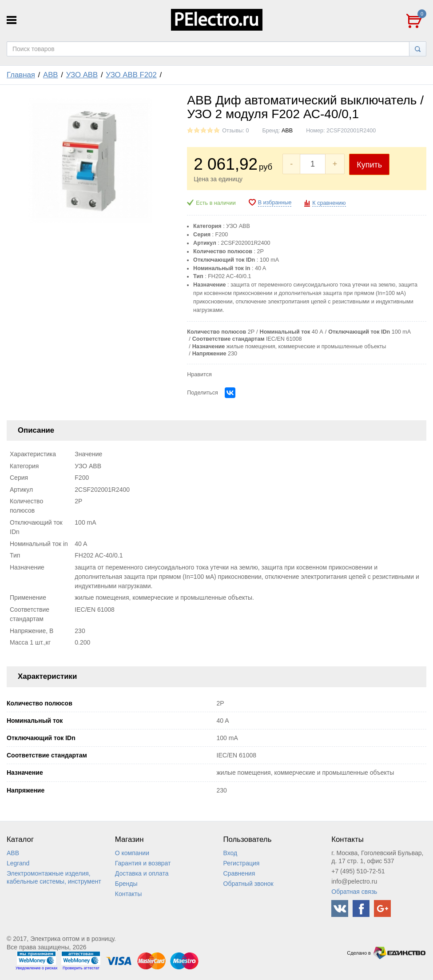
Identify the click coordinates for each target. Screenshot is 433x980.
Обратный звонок (248, 884)
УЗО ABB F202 (131, 75)
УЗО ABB (82, 75)
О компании (132, 853)
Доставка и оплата (142, 873)
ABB (51, 75)
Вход (230, 853)
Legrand (18, 863)
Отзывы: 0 (235, 131)
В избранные (275, 203)
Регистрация (242, 863)
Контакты (128, 894)
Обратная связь (354, 892)
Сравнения (239, 873)
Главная (21, 75)
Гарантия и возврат (143, 863)
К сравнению (329, 203)
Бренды (126, 884)
